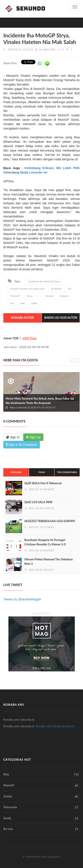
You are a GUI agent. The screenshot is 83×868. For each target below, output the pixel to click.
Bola (41, 775)
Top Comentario (67, 472)
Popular (16, 472)
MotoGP (15, 296)
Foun (42, 472)
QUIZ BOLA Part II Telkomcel (43, 483)
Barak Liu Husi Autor (61, 318)
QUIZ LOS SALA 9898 (38, 502)
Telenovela (41, 807)
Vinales (49, 296)
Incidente (56, 289)
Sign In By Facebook (22, 445)
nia (12, 303)
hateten (64, 296)
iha (70, 289)
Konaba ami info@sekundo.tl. (55, 726)
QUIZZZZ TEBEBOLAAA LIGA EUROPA (50, 521)
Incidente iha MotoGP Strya (44, 281)
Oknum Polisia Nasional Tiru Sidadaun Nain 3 (49, 561)
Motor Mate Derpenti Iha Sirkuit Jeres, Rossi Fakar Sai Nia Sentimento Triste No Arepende (40, 401)
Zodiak (41, 797)
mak (22, 303)
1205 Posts (30, 338)
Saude (41, 818)
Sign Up (33, 437)
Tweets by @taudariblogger (22, 599)
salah (34, 303)
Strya (30, 296)
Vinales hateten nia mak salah (27, 289)
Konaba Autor (22, 318)
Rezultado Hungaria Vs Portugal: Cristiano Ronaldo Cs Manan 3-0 (45, 542)
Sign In (13, 437)
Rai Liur (41, 829)
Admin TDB (49, 49)
